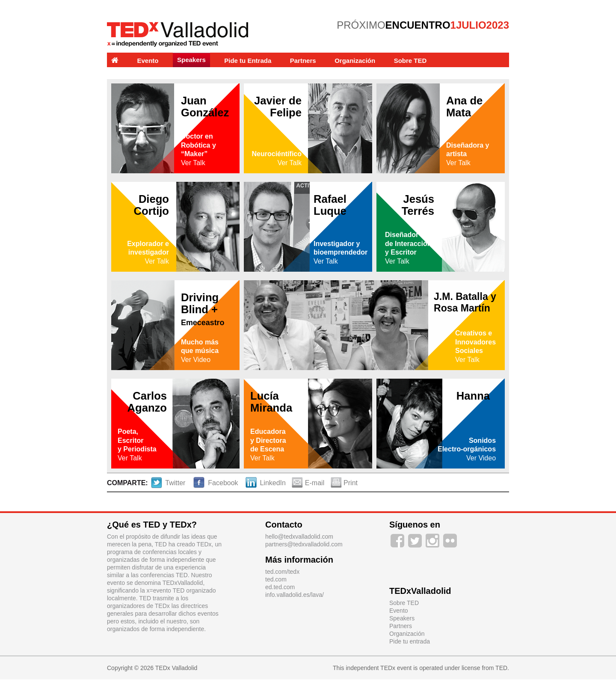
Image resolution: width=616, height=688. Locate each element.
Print (344, 483)
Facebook (216, 483)
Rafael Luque (330, 205)
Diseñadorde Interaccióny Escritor (408, 244)
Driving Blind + (203, 309)
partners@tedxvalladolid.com (304, 544)
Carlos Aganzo (147, 402)
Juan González (205, 107)
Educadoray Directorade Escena (268, 440)
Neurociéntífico (277, 154)
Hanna (473, 396)
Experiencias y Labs (142, 75)
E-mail (309, 483)
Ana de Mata (464, 107)
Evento (148, 61)
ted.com (276, 579)
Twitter (169, 483)
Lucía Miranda (271, 402)
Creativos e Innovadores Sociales (475, 342)
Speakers (191, 60)
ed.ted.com (280, 587)
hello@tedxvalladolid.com (299, 537)
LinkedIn (266, 483)
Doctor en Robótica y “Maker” (198, 145)
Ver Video (196, 360)
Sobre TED (410, 61)
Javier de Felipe (278, 107)
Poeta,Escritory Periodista (137, 440)
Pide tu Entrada (248, 61)
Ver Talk (193, 163)
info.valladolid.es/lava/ (295, 595)
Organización (355, 61)
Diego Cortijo (151, 205)
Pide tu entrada (410, 641)
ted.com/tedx (282, 572)
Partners (303, 61)
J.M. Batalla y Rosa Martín (465, 302)
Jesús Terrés (418, 205)
